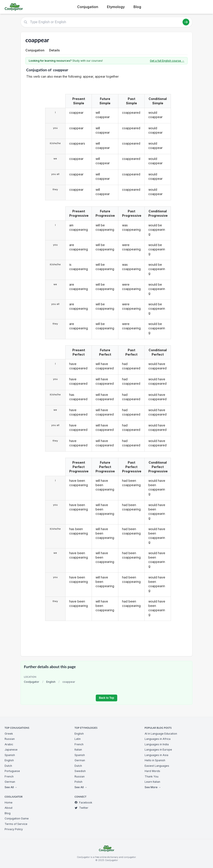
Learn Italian (152, 782)
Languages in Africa (158, 739)
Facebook (83, 803)
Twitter (81, 808)
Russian (10, 739)
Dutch (8, 766)
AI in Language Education (161, 734)
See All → (11, 787)
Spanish (10, 755)
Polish (78, 782)
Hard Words (152, 771)
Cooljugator (32, 682)
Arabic (9, 744)
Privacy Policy (14, 829)
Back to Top (106, 698)
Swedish (80, 771)
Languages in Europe (158, 750)
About (9, 808)
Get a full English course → (167, 61)
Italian (78, 750)
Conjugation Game (17, 818)
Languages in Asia (156, 755)
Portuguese (12, 771)
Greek (9, 734)
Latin (78, 739)
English (51, 682)
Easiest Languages (157, 766)
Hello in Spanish (155, 760)
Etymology (116, 7)
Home (9, 803)
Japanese (11, 750)
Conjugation (88, 7)
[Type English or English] (106, 22)
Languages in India (157, 744)
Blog (137, 7)
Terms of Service (16, 824)
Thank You (152, 776)
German (10, 782)
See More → (153, 787)
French (9, 776)
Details (54, 50)
